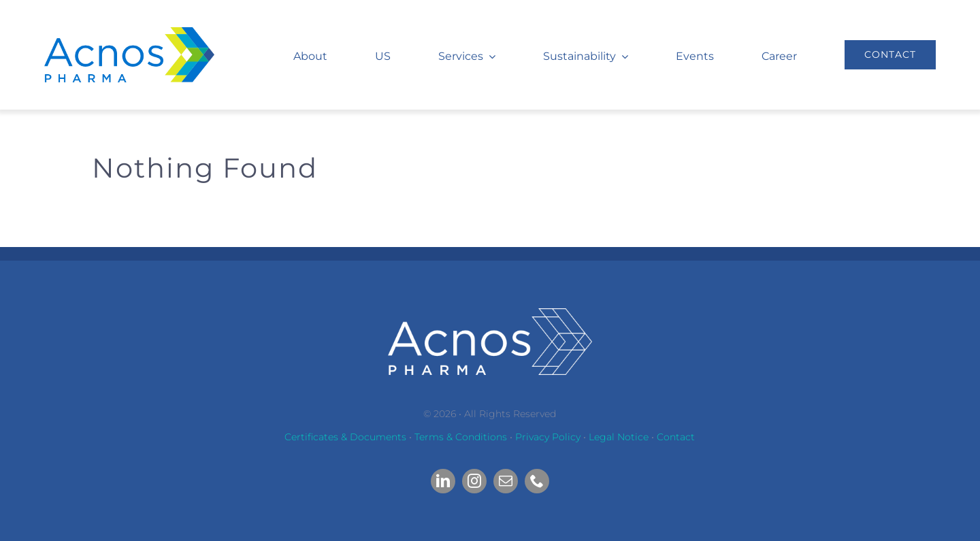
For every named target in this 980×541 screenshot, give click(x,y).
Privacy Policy (548, 437)
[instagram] (474, 481)
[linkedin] (443, 481)
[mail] (506, 481)
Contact (676, 437)
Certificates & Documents (345, 437)
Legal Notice (619, 437)
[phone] (537, 481)
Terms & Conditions (461, 437)
